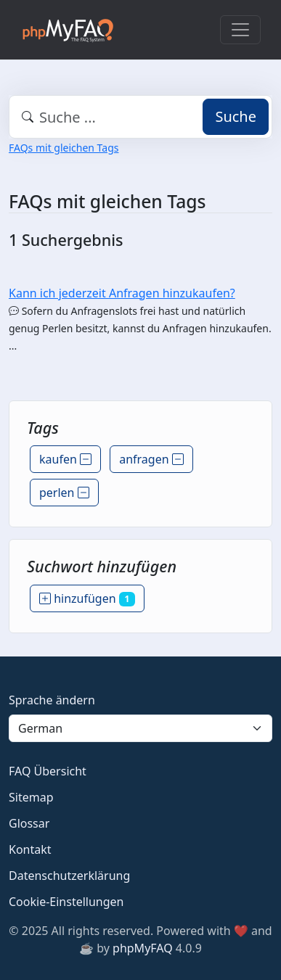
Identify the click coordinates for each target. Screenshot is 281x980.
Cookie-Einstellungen (66, 902)
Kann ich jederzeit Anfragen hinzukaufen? (122, 293)
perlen (64, 493)
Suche (236, 116)
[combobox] (140, 117)
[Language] (140, 728)
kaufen (65, 459)
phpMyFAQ (143, 948)
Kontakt (30, 849)
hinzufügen (87, 598)
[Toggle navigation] (240, 30)
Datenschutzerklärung (69, 876)
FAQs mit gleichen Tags (64, 148)
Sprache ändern (52, 700)
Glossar (29, 823)
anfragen (151, 459)
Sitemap (31, 797)
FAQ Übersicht (48, 771)
